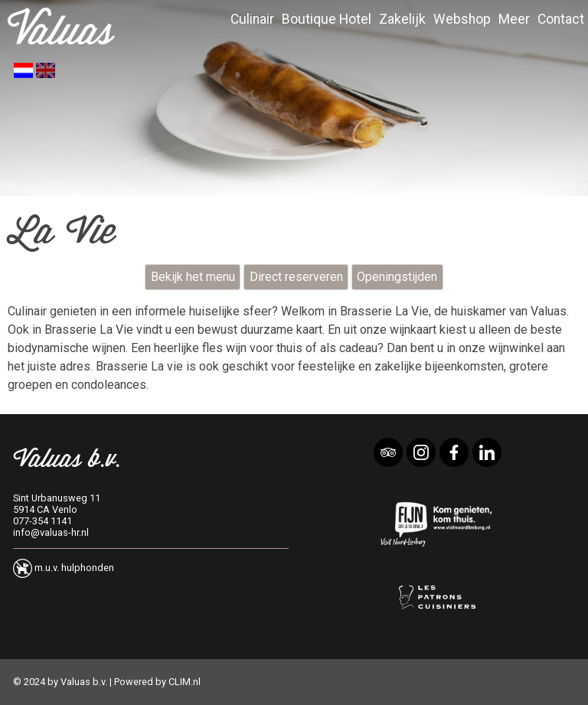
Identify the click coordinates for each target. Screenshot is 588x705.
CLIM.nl (185, 682)
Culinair (252, 19)
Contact (561, 19)
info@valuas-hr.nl (51, 532)
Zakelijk (402, 19)
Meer (514, 19)
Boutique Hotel (327, 19)
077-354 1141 (42, 521)
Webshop (462, 19)
